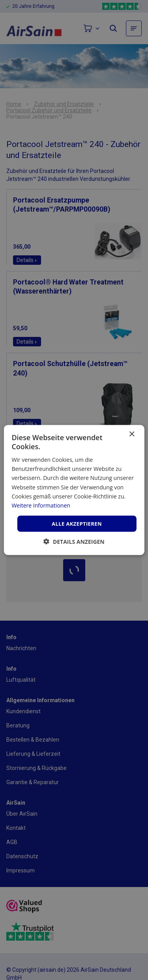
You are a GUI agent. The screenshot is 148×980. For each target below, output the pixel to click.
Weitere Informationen (41, 505)
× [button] (132, 434)
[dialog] (74, 490)
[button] (74, 542)
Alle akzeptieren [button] (77, 523)
